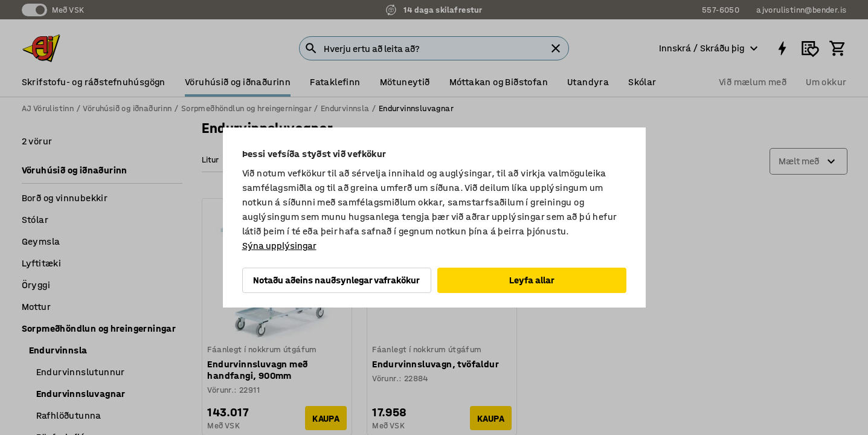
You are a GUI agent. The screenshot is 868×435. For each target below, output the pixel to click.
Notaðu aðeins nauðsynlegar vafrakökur (336, 280)
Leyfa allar (532, 280)
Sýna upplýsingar (279, 246)
